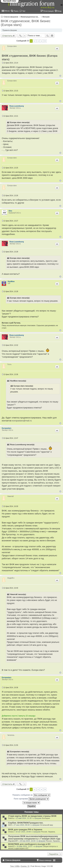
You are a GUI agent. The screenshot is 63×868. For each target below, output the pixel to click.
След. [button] (45, 41)
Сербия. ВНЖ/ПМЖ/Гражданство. (26, 823)
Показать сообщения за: (31, 795)
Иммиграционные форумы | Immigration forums (30, 17)
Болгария (46, 818)
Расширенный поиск (52, 36)
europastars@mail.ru (22, 421)
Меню (7, 11)
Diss (10, 211)
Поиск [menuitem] (16, 11)
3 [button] (38, 41)
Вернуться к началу (60, 76)
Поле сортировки (31, 799)
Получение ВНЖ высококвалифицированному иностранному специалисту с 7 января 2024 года (34, 837)
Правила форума (10, 30)
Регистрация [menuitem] (48, 11)
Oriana (11, 832)
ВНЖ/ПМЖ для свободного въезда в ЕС (29, 844)
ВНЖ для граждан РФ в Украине (25, 829)
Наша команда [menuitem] (45, 860)
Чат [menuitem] (24, 11)
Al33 (10, 825)
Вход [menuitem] (59, 11)
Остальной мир (47, 825)
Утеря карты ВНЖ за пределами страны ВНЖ (32, 816)
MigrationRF (13, 841)
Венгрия (46, 17)
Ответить (7, 36)
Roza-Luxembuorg (17, 106)
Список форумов (11, 17)
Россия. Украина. (48, 832)
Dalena (11, 818)
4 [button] (41, 41)
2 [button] (35, 41)
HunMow (11, 281)
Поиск (47, 36)
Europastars (7, 428)
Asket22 (11, 846)
